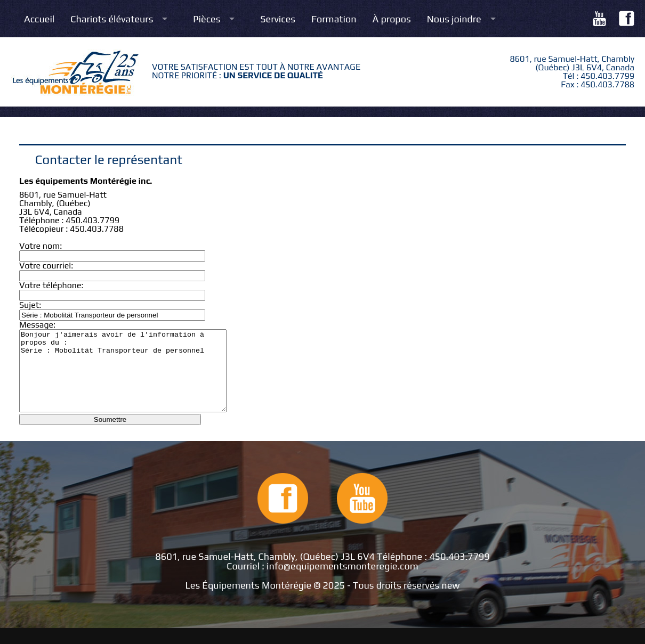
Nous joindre (454, 19)
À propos (392, 19)
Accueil (39, 19)
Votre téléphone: (51, 285)
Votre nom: (41, 246)
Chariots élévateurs (112, 19)
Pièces (207, 19)
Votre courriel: (46, 266)
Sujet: (30, 305)
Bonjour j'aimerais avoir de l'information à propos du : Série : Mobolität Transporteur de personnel (135, 379)
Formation (334, 19)
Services (278, 19)
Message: (37, 325)
